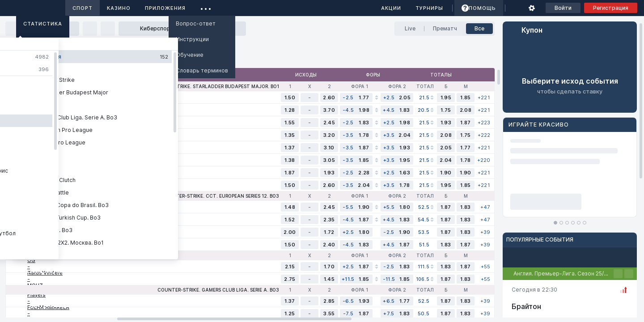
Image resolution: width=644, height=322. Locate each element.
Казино (119, 8)
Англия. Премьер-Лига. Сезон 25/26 (562, 273)
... (206, 6)
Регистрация (611, 8)
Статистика (43, 24)
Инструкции (192, 39)
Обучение (190, 55)
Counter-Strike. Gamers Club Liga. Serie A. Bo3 (218, 290)
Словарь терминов (202, 70)
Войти (563, 8)
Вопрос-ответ (196, 23)
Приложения (165, 8)
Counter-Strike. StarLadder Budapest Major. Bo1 (214, 86)
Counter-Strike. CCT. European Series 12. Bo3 (220, 196)
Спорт (83, 8)
